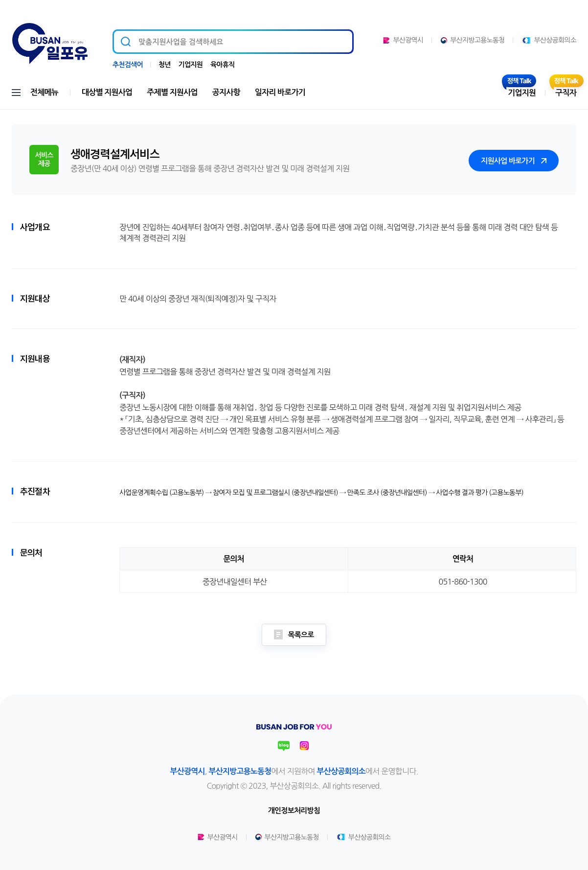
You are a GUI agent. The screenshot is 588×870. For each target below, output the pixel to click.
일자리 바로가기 (280, 92)
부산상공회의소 (549, 40)
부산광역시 (403, 40)
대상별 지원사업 (107, 92)
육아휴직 (222, 65)
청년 (165, 65)
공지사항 (226, 92)
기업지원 (191, 65)
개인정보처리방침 (294, 811)
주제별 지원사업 (172, 92)
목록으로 (294, 635)
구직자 (566, 93)
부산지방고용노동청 (473, 40)
